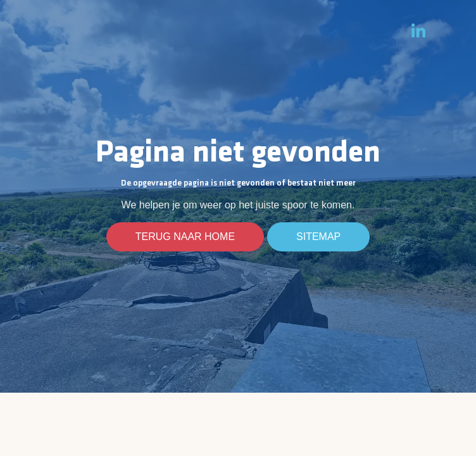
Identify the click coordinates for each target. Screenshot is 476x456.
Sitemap (318, 237)
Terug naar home (185, 237)
